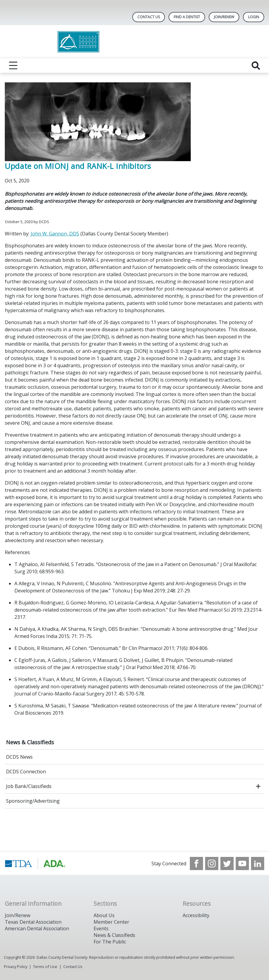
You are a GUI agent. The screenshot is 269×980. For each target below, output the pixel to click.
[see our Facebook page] (196, 863)
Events (101, 928)
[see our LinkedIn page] (258, 863)
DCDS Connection (26, 772)
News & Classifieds (30, 742)
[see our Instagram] (212, 863)
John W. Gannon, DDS (55, 234)
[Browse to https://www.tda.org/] (35, 863)
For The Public (110, 942)
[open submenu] (258, 786)
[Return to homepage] (134, 42)
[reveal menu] (13, 66)
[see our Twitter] (227, 863)
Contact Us (149, 17)
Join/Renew (224, 17)
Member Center (111, 922)
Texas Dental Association (33, 922)
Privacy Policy (16, 967)
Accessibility (196, 915)
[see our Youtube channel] (242, 863)
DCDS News (19, 757)
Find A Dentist (187, 17)
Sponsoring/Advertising (33, 801)
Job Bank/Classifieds (29, 786)
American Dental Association (37, 928)
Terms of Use (45, 967)
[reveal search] (256, 66)
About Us (104, 915)
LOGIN (254, 17)
